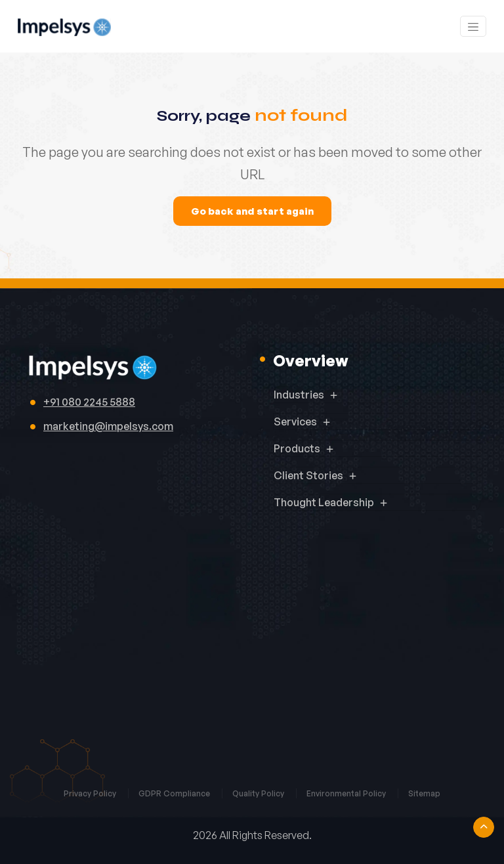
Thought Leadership (324, 502)
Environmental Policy (347, 793)
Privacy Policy (91, 793)
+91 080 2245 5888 (89, 402)
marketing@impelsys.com (108, 426)
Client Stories (308, 475)
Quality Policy (259, 793)
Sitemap (424, 793)
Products (297, 448)
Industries (299, 395)
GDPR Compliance (175, 793)
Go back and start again (252, 211)
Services (295, 421)
